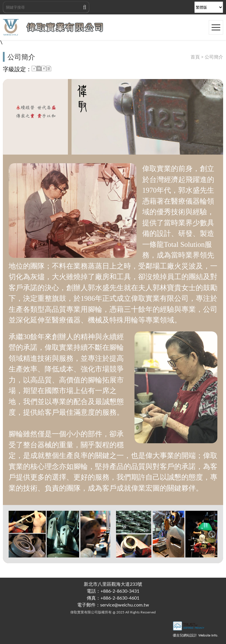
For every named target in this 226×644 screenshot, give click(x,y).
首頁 (195, 57)
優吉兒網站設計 (185, 635)
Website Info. (208, 635)
